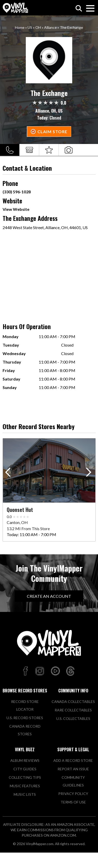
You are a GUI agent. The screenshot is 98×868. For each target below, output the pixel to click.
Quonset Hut (20, 510)
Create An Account (49, 596)
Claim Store (52, 132)
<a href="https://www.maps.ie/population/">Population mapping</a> (49, 274)
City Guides (25, 769)
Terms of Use (73, 802)
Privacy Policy (73, 794)
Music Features (25, 786)
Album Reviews (25, 760)
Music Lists (25, 794)
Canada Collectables (73, 702)
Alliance (50, 27)
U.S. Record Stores (25, 718)
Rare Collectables (73, 710)
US (30, 27)
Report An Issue (73, 769)
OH (38, 27)
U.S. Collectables (73, 718)
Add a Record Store (73, 760)
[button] (90, 473)
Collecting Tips (25, 777)
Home (20, 27)
